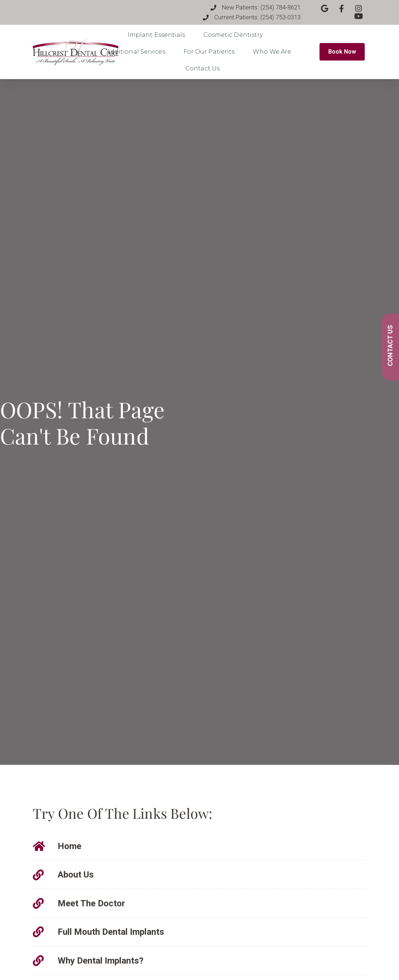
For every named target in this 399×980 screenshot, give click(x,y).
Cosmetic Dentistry (235, 35)
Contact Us (204, 69)
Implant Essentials (158, 35)
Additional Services (138, 52)
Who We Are (274, 52)
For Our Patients (211, 52)
